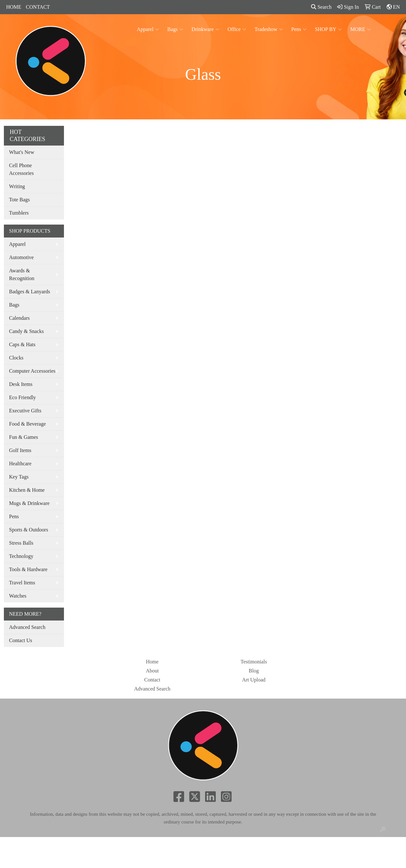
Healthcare (20, 464)
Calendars (19, 318)
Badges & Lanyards (30, 292)
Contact (152, 680)
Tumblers (19, 213)
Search (321, 7)
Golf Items (20, 450)
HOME (14, 7)
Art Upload (254, 680)
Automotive (21, 257)
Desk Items (21, 384)
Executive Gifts (25, 411)
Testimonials (254, 662)
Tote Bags (19, 200)
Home (152, 662)
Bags (175, 29)
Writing (17, 186)
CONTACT (38, 7)
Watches (18, 596)
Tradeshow (269, 29)
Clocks (16, 358)
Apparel (148, 29)
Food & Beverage (27, 424)
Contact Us (21, 640)
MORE (360, 29)
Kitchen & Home (27, 490)
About (152, 671)
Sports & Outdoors (29, 530)
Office (237, 29)
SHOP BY (328, 29)
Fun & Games (24, 437)
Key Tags (19, 477)
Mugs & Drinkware (29, 503)
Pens (299, 29)
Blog (254, 671)
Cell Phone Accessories (21, 169)
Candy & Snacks (26, 331)
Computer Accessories (32, 371)
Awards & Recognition (22, 274)
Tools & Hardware (28, 569)
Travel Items (22, 583)
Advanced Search (27, 627)
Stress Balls (21, 543)
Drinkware (205, 29)
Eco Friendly (22, 397)
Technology (21, 556)
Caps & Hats (22, 344)
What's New (22, 152)
